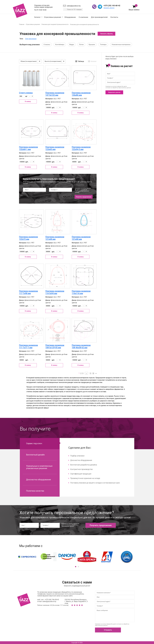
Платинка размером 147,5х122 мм (55, 94)
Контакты (114, 17)
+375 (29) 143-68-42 (112, 6)
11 (90, 373)
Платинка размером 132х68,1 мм (28, 148)
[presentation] (38, 197)
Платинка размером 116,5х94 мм (55, 292)
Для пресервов (31, 39)
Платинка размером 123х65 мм (55, 148)
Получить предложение (84, 197)
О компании (83, 17)
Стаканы (47, 45)
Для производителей (99, 17)
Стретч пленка (26, 93)
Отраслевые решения (52, 17)
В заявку (28, 101)
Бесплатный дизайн (35, 455)
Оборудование (70, 17)
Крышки (92, 45)
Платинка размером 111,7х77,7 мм (28, 346)
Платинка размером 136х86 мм (81, 94)
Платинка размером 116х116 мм (81, 292)
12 (93, 373)
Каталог (37, 17)
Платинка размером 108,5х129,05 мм (55, 346)
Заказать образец (107, 34)
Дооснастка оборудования (39, 480)
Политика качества (35, 491)
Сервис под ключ (34, 443)
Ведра (72, 45)
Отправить (108, 630)
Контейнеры (60, 45)
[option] (77, 557)
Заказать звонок (109, 8)
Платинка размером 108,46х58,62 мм (81, 346)
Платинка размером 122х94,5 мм (81, 148)
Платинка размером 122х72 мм (28, 238)
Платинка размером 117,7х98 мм (28, 292)
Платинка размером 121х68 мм (55, 238)
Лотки (81, 45)
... (86, 373)
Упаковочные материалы (121, 45)
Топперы (103, 45)
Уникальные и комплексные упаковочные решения (39, 467)
